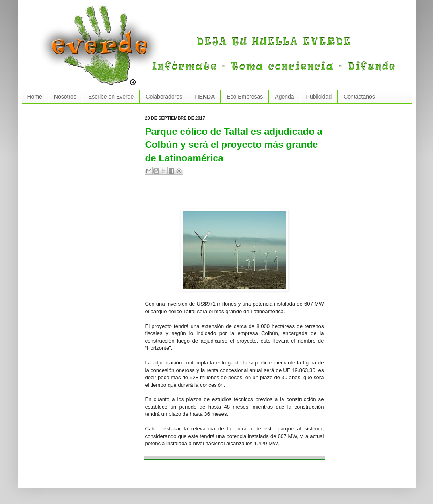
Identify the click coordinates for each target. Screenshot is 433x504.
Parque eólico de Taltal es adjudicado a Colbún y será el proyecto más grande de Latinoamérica (234, 145)
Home (35, 97)
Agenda (284, 97)
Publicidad (319, 97)
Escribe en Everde (111, 97)
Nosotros (65, 97)
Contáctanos (359, 97)
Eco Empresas (245, 97)
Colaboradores (164, 97)
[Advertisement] (238, 195)
